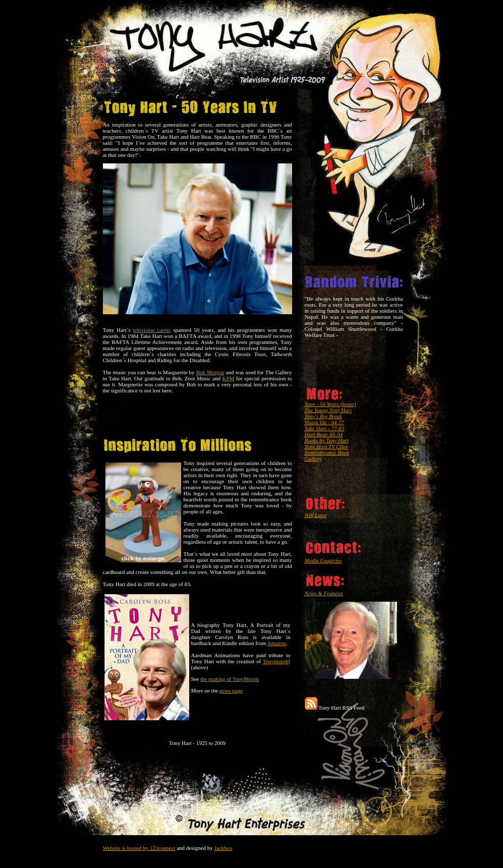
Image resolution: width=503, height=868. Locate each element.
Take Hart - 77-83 (325, 428)
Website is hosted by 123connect (139, 848)
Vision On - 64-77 (324, 422)
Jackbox (223, 848)
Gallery (313, 458)
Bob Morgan (210, 372)
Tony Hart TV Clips (326, 446)
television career (152, 330)
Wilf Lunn (316, 515)
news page (231, 690)
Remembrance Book (327, 452)
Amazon (277, 643)
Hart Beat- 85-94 (324, 434)
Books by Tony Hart (327, 440)
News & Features (324, 593)
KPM (228, 378)
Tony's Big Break (323, 416)
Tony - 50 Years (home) (330, 404)
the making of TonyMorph (230, 679)
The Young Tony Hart (328, 410)
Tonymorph (276, 661)
